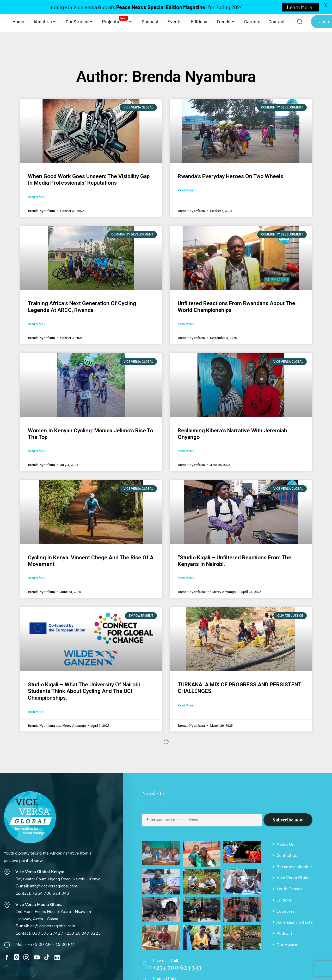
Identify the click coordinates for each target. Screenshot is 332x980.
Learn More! (300, 7)
